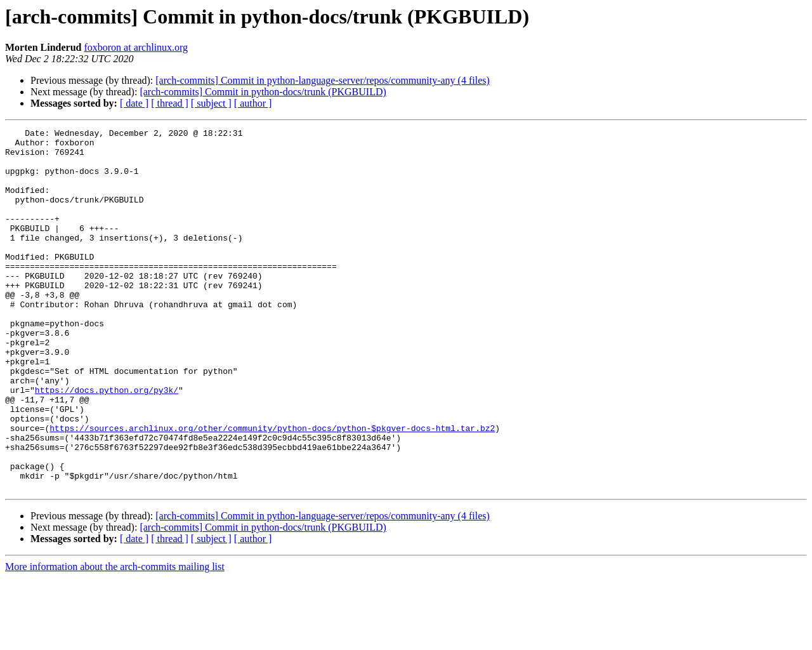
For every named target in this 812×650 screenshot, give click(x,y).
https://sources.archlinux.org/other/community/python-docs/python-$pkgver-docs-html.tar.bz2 (272, 489)
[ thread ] (170, 103)
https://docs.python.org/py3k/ (107, 443)
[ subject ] (211, 103)
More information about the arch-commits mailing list (115, 639)
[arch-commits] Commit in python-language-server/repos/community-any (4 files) (323, 80)
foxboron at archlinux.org (136, 47)
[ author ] (253, 103)
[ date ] (134, 103)
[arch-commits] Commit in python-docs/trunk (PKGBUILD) (263, 92)
